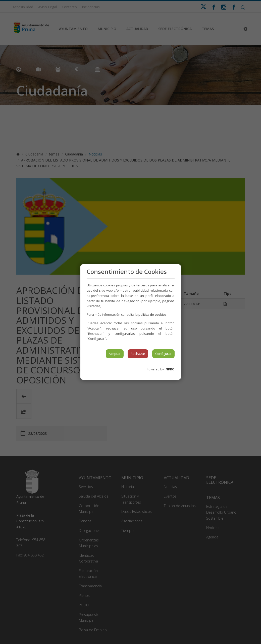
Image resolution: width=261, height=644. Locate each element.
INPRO (170, 369)
